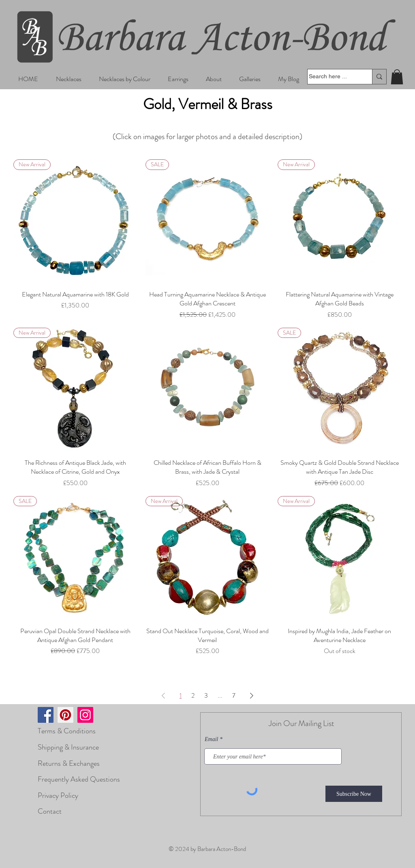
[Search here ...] (332, 77)
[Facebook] (46, 715)
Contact (50, 811)
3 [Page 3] (206, 695)
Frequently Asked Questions (79, 779)
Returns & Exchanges (69, 763)
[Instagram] (85, 715)
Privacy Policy (58, 795)
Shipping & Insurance (68, 747)
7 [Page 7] (234, 695)
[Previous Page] (163, 696)
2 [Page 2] (193, 695)
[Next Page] (252, 696)
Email (211, 739)
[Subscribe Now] (354, 794)
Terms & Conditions (67, 731)
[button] (68, 79)
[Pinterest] (65, 715)
